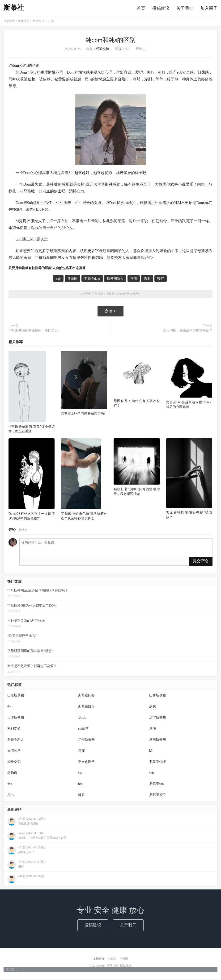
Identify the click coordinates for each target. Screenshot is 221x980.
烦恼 (153, 730)
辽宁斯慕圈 (157, 719)
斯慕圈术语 (157, 796)
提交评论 (200, 562)
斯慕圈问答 (86, 696)
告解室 (112, 960)
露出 (11, 796)
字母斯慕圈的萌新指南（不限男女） (35, 332)
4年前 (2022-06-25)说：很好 (27, 866)
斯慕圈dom (92, 280)
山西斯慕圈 (157, 696)
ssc (80, 774)
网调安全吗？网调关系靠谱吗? (83, 415)
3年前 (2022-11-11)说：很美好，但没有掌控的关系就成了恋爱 (37, 837)
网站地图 (126, 967)
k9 (151, 752)
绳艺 (81, 796)
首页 (141, 9)
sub (179, 74)
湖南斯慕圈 (157, 741)
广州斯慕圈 (86, 741)
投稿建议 (161, 9)
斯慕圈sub (156, 785)
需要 (62, 80)
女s (10, 785)
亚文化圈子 (86, 763)
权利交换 (14, 730)
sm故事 (83, 730)
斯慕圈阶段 (86, 708)
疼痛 (134, 280)
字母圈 (110, 295)
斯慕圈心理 (157, 763)
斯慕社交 (23, 22)
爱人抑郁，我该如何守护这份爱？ (188, 332)
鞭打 (125, 80)
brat (81, 785)
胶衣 (153, 708)
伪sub (82, 719)
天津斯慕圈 (16, 719)
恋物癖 (12, 774)
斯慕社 (14, 8)
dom (16, 67)
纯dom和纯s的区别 (110, 41)
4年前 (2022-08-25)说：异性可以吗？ (27, 851)
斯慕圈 (72, 280)
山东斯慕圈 (16, 696)
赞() (110, 312)
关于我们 (185, 9)
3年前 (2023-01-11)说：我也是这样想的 (27, 823)
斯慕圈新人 (115, 280)
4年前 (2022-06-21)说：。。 (27, 880)
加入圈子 (209, 9)
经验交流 (39, 22)
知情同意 (14, 752)
